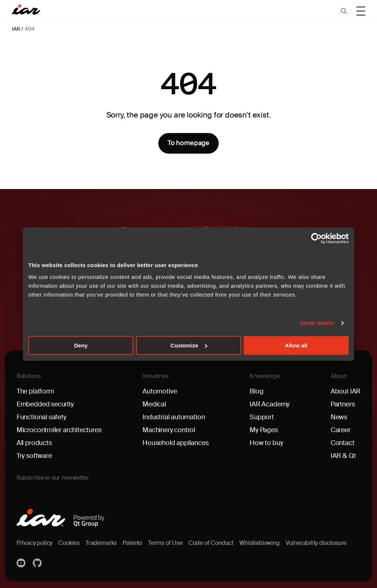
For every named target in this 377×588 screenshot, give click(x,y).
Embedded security (45, 404)
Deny (81, 345)
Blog (256, 391)
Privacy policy (34, 543)
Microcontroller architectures (59, 430)
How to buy (266, 443)
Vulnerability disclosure (316, 543)
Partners (343, 404)
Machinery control (169, 430)
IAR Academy (269, 404)
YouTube (22, 563)
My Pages (264, 430)
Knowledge (265, 376)
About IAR (346, 391)
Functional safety (41, 417)
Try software (34, 456)
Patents (132, 543)
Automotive (160, 391)
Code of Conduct (211, 543)
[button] (344, 11)
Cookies (69, 543)
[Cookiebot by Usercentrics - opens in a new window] (316, 238)
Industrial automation (174, 417)
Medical (154, 404)
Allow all (296, 345)
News (339, 417)
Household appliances (175, 443)
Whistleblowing (259, 543)
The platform (35, 391)
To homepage (188, 143)
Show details (318, 323)
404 (29, 29)
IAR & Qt (343, 456)
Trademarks (101, 543)
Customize (189, 345)
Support (262, 417)
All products (34, 443)
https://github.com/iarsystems (38, 563)
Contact (343, 443)
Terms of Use (165, 543)
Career (341, 430)
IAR (16, 29)
